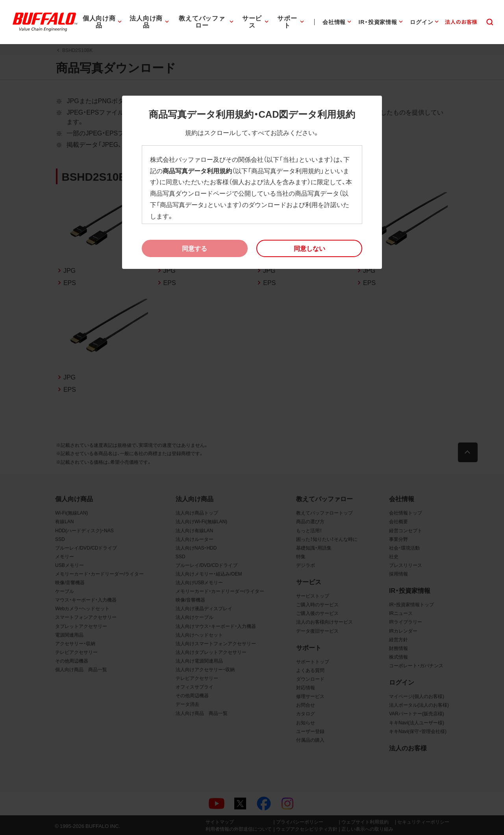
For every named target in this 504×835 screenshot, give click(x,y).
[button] (309, 248)
